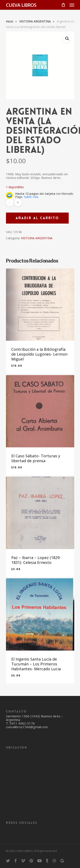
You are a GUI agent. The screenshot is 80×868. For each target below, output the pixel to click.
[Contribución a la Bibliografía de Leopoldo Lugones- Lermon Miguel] (40, 305)
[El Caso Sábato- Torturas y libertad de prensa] (40, 411)
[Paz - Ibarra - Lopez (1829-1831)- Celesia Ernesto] (40, 513)
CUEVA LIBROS (21, 5)
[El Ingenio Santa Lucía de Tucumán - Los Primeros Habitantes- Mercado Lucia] (40, 614)
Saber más (31, 197)
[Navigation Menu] (72, 5)
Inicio (10, 21)
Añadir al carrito (37, 218)
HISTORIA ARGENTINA (35, 21)
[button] (67, 39)
